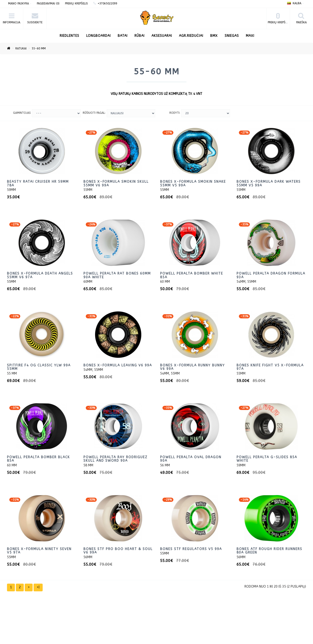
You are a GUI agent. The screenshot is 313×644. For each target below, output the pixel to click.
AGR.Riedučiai (191, 36)
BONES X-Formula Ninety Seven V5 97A (39, 551)
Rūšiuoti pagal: (94, 113)
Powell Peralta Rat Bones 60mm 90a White (117, 275)
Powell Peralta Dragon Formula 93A (271, 275)
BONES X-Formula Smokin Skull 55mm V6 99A (116, 183)
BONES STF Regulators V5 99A (191, 549)
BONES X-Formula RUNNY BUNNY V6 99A (193, 367)
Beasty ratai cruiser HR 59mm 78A (38, 183)
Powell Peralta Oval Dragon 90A (191, 459)
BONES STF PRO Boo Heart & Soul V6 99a (118, 551)
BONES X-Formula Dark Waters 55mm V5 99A (269, 183)
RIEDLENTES (69, 36)
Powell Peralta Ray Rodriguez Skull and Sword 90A (115, 459)
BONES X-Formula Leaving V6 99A (118, 365)
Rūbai (139, 36)
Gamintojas (22, 113)
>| (38, 587)
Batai (123, 36)
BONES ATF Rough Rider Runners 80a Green (269, 551)
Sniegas (232, 36)
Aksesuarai (162, 36)
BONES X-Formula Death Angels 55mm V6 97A (40, 275)
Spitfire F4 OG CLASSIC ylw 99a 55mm (39, 367)
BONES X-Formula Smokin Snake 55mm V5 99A (193, 183)
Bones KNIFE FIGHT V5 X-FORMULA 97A (270, 367)
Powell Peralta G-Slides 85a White (267, 459)
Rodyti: (175, 113)
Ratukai (21, 48)
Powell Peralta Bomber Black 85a (38, 459)
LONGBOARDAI (98, 36)
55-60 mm (39, 48)
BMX (214, 36)
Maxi (250, 36)
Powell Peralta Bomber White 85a (192, 275)
